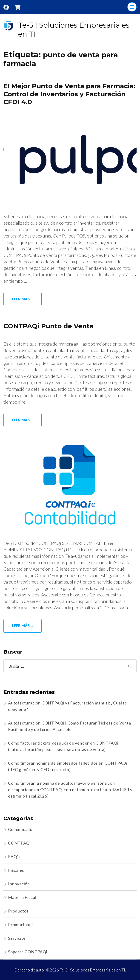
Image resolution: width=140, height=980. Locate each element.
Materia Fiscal (22, 897)
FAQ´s (14, 857)
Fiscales (16, 870)
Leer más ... (23, 299)
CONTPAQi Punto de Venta (48, 326)
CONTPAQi (19, 843)
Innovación (19, 884)
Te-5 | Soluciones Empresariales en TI (92, 970)
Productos (18, 911)
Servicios (17, 938)
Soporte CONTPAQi (28, 952)
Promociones (21, 924)
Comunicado (20, 829)
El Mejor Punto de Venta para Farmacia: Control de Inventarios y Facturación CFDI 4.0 (69, 94)
